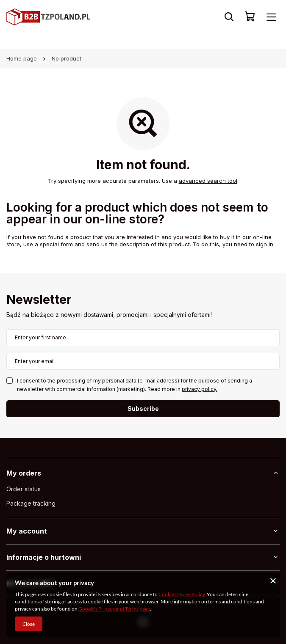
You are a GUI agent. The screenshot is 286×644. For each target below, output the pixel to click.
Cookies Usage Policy (182, 594)
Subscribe (143, 409)
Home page (22, 58)
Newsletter (39, 300)
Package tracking (31, 504)
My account (27, 531)
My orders (24, 473)
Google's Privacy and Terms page (114, 609)
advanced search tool (208, 181)
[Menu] (271, 17)
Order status (24, 489)
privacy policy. (200, 389)
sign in (265, 244)
